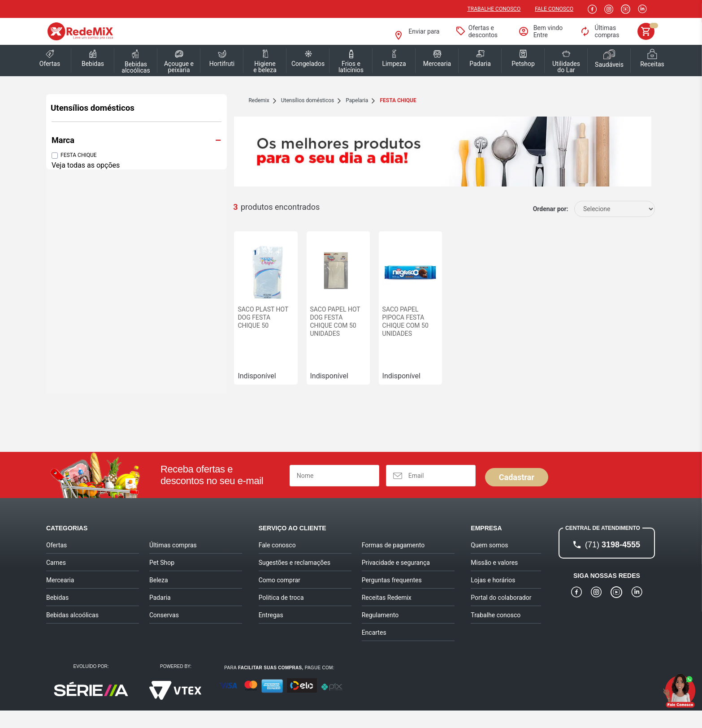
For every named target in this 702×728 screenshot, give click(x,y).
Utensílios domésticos (93, 108)
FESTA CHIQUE (79, 155)
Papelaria (277, 100)
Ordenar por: (551, 223)
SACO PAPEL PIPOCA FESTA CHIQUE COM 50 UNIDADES (359, 343)
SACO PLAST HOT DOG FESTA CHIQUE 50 (190, 339)
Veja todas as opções (86, 165)
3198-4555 (613, 562)
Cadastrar (517, 495)
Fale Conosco (554, 9)
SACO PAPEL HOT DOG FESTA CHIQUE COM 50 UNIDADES (275, 343)
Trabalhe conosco (494, 9)
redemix (178, 100)
